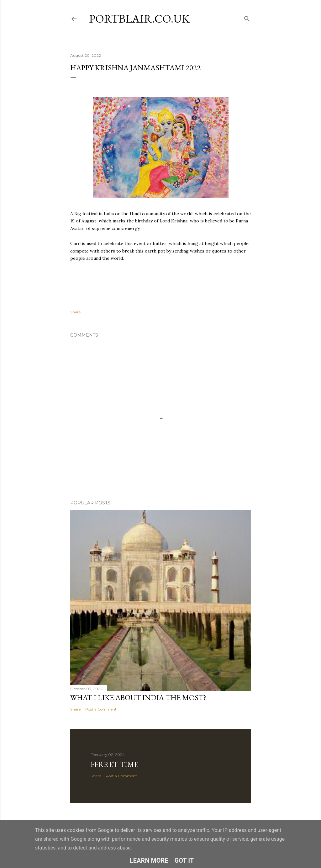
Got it (184, 860)
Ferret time (114, 764)
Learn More (149, 860)
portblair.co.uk (139, 19)
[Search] (247, 17)
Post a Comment (101, 709)
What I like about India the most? (138, 698)
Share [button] (75, 312)
